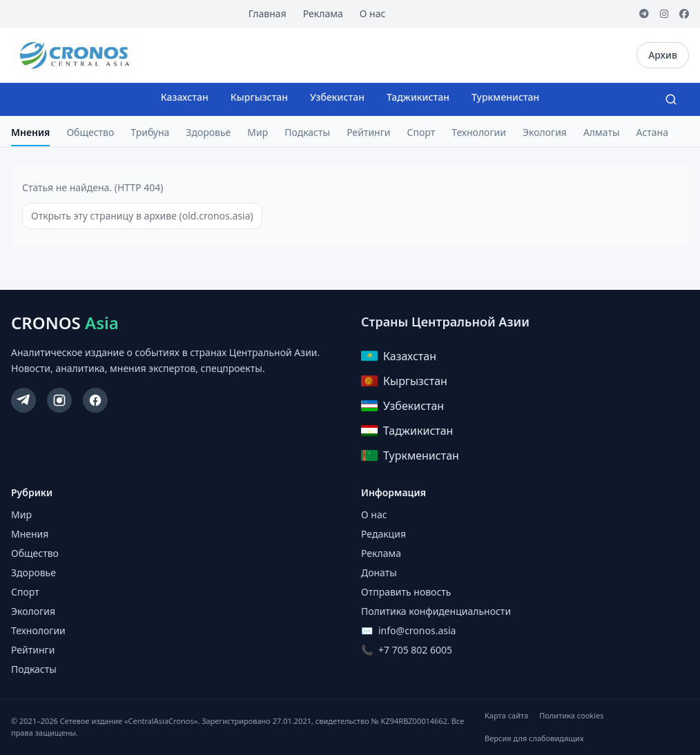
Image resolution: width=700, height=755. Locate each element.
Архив (663, 55)
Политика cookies (571, 715)
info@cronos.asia (417, 630)
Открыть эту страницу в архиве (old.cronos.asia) (142, 216)
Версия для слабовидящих (534, 738)
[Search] (671, 99)
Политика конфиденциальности (436, 611)
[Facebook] (684, 14)
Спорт (421, 132)
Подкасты (307, 132)
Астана (652, 132)
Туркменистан (505, 97)
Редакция (383, 534)
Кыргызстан (259, 97)
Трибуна (150, 132)
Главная (268, 13)
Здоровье (208, 132)
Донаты (379, 572)
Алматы (602, 132)
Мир (257, 132)
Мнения (30, 132)
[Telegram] (644, 14)
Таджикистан (418, 97)
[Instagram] (664, 14)
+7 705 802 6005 (415, 650)
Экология (545, 132)
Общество (90, 132)
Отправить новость (406, 592)
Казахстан (185, 97)
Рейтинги (368, 132)
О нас (373, 13)
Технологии (479, 132)
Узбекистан (337, 97)
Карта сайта (506, 715)
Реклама (323, 13)
